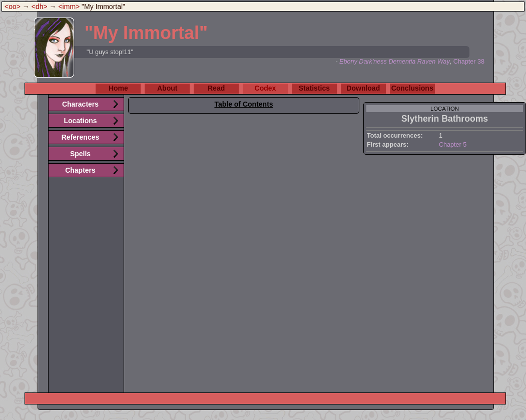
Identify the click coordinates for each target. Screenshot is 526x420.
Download (363, 88)
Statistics (314, 88)
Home (118, 88)
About (167, 88)
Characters (80, 104)
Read (216, 88)
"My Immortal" (146, 33)
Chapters (80, 170)
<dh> (40, 7)
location (445, 109)
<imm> (69, 7)
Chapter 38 (469, 62)
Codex (266, 88)
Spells (80, 154)
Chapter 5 (453, 145)
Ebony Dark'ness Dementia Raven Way (395, 62)
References (81, 137)
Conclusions (412, 88)
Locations (80, 121)
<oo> (13, 7)
